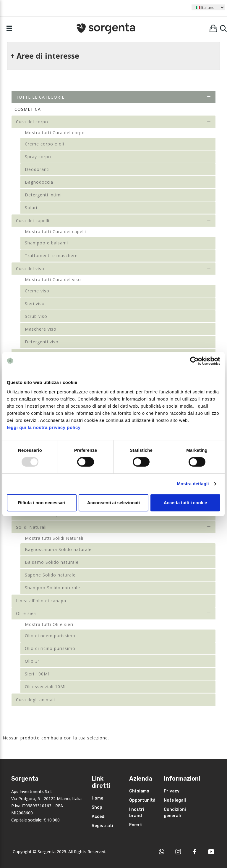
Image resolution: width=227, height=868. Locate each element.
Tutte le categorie (113, 97)
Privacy (172, 791)
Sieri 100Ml (37, 674)
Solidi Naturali (113, 527)
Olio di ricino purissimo (50, 648)
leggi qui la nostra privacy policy (44, 427)
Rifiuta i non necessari (42, 503)
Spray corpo (38, 157)
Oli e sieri (113, 613)
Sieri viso (35, 304)
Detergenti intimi (43, 195)
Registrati (102, 826)
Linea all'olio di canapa (41, 601)
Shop (97, 807)
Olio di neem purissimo (50, 636)
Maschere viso (41, 329)
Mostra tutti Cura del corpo (55, 133)
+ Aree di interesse (45, 56)
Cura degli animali (35, 700)
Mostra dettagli (193, 484)
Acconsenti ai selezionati (113, 503)
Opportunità (142, 800)
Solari (31, 208)
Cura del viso (113, 269)
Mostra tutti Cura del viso (53, 280)
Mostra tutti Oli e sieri (49, 624)
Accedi (99, 817)
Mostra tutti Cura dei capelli (55, 232)
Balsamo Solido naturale (52, 562)
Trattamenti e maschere (51, 256)
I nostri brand (137, 813)
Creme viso (37, 291)
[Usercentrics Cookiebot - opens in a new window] (194, 361)
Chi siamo (139, 791)
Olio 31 (33, 661)
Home (97, 798)
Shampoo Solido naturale (52, 588)
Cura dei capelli (113, 221)
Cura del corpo (113, 122)
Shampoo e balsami (46, 243)
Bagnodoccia (39, 182)
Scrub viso (36, 316)
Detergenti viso (42, 342)
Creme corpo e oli (44, 144)
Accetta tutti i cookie (185, 503)
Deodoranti (37, 169)
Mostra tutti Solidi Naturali (54, 538)
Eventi (136, 825)
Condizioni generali (175, 813)
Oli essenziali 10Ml (45, 687)
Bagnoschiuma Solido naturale (58, 549)
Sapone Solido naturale (50, 575)
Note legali (175, 800)
